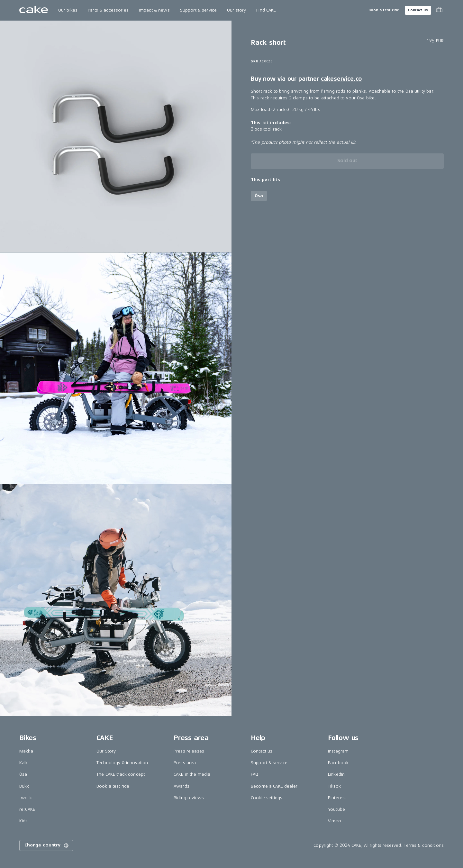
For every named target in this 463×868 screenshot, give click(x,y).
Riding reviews (189, 798)
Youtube (336, 809)
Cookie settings (267, 798)
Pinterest (337, 798)
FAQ (254, 774)
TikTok (334, 786)
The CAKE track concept (121, 774)
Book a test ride (384, 10)
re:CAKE (27, 809)
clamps (300, 98)
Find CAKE (266, 10)
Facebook (338, 763)
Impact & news (154, 10)
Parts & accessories (108, 10)
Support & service (198, 10)
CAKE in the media (192, 774)
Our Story (106, 751)
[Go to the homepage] (34, 10)
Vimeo (335, 821)
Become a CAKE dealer (274, 786)
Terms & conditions (424, 845)
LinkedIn (336, 774)
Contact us (418, 10)
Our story (236, 10)
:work (26, 798)
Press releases (189, 751)
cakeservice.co (341, 79)
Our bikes (68, 10)
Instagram (338, 751)
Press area (185, 763)
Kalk (24, 763)
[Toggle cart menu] (439, 10)
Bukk (24, 786)
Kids (24, 821)
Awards (182, 786)
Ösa (23, 774)
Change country (47, 845)
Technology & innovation (122, 763)
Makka (26, 751)
